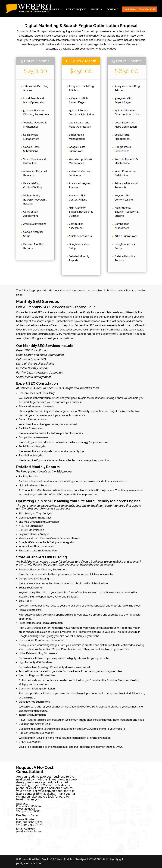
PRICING (95, 10)
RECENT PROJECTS (76, 10)
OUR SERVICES (51, 10)
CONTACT (112, 10)
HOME (36, 10)
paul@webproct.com (28, 831)
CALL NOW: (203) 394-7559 (139, 10)
